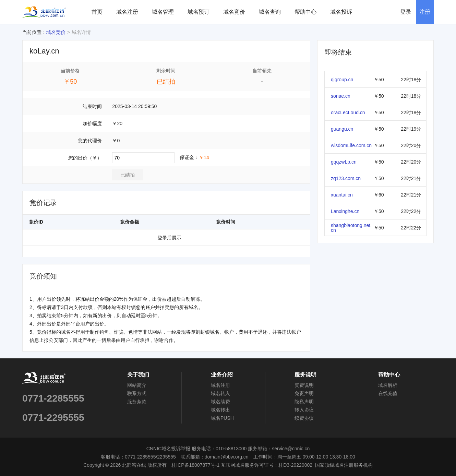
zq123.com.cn (346, 178)
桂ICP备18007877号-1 (195, 465)
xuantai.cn (342, 195)
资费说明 (304, 385)
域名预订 (199, 12)
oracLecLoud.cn (348, 112)
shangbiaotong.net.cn (351, 228)
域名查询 (270, 12)
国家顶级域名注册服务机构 (344, 465)
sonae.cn (341, 96)
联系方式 (137, 393)
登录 (406, 12)
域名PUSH (222, 418)
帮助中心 (305, 12)
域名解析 (388, 385)
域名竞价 (234, 12)
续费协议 (304, 418)
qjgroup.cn (342, 80)
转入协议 (304, 410)
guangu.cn (342, 129)
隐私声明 (304, 402)
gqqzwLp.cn (344, 162)
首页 (97, 12)
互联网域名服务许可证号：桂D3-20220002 (267, 465)
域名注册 (127, 12)
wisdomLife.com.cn (351, 145)
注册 (425, 12)
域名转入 (220, 393)
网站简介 (137, 385)
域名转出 (220, 410)
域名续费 (220, 402)
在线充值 (388, 393)
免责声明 (304, 393)
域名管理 (163, 12)
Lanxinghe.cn (345, 211)
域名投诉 (341, 12)
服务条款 (137, 402)
